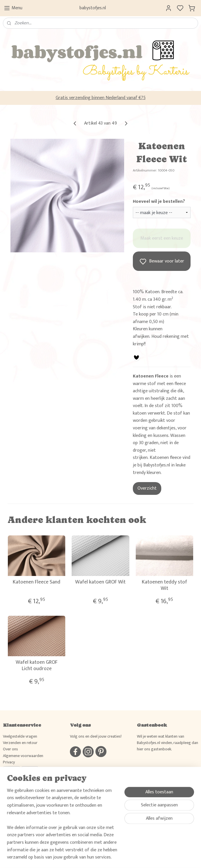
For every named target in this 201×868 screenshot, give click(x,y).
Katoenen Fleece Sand (37, 582)
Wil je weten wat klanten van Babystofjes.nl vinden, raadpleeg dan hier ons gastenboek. (167, 743)
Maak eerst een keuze (162, 238)
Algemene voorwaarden (23, 756)
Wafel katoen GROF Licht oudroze (37, 666)
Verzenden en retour (20, 743)
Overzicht (147, 488)
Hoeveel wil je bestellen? (159, 202)
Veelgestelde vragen (20, 736)
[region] (62, 827)
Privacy (9, 762)
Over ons (10, 749)
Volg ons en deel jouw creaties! (96, 736)
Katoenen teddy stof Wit (164, 585)
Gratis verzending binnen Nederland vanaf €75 (101, 98)
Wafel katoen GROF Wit (100, 582)
